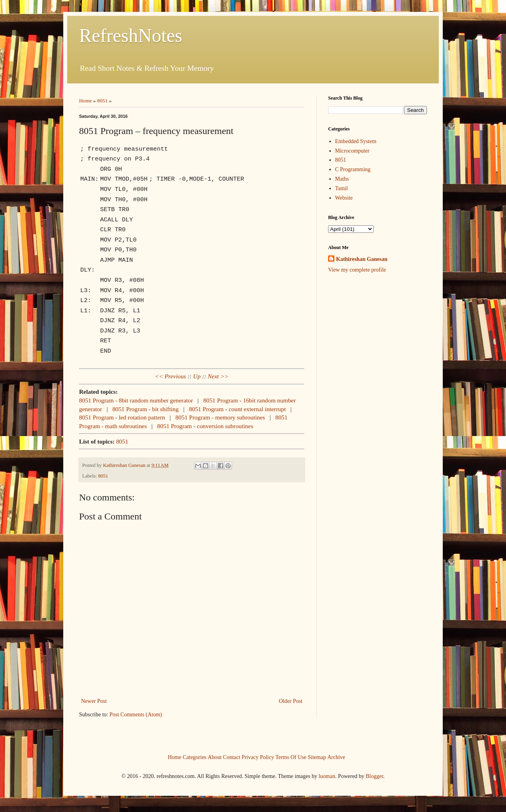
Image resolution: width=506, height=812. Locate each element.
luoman (327, 776)
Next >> (218, 376)
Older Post (291, 701)
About (215, 757)
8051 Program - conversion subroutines (205, 426)
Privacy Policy (258, 757)
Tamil (342, 188)
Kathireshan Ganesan (362, 259)
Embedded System (356, 141)
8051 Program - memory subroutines (220, 417)
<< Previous (171, 376)
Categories (194, 757)
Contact (232, 757)
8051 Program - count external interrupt (237, 409)
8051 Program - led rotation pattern (122, 417)
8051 (103, 101)
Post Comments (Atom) (136, 715)
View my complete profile (357, 270)
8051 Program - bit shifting (145, 409)
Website (344, 198)
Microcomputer (352, 151)
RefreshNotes (131, 35)
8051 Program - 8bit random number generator (136, 400)
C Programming (353, 169)
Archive (336, 757)
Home (86, 101)
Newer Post (94, 701)
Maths (342, 179)
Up (197, 376)
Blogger (374, 776)
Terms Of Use (291, 757)
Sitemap (317, 757)
